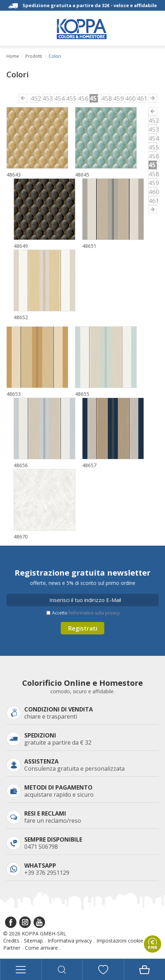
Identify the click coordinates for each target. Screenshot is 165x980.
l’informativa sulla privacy (94, 613)
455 (70, 98)
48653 (14, 394)
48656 (21, 465)
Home (13, 56)
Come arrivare (41, 948)
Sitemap (33, 941)
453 (47, 98)
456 (82, 98)
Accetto (86, 613)
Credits (11, 941)
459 (117, 98)
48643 (14, 175)
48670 (21, 537)
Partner (12, 948)
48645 (82, 175)
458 (106, 98)
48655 (82, 394)
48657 (89, 465)
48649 (21, 246)
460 (129, 98)
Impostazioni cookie (120, 941)
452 (35, 98)
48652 (21, 317)
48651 (89, 246)
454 (59, 98)
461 (141, 98)
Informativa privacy (70, 941)
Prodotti (34, 56)
